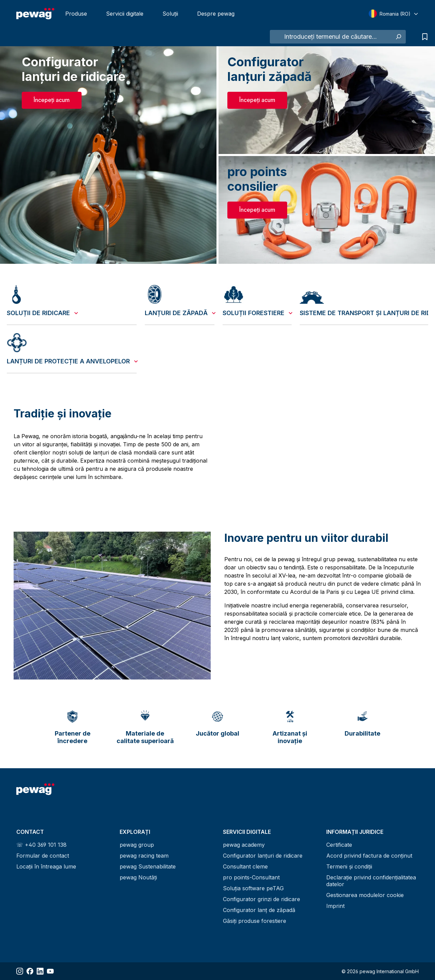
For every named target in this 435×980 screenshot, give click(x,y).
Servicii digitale (125, 14)
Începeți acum (52, 100)
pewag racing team (144, 856)
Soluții (170, 14)
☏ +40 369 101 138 (41, 845)
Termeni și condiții (349, 866)
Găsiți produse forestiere (255, 921)
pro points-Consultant (251, 877)
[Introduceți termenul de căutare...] (330, 37)
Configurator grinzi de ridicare (262, 899)
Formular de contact (43, 856)
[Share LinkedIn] (40, 971)
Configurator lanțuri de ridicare (263, 856)
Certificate (339, 845)
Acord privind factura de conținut (369, 856)
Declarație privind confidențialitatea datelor (371, 881)
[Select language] (394, 14)
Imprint (335, 906)
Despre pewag (216, 14)
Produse (76, 14)
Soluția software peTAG (253, 888)
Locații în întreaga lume (46, 866)
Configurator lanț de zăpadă (259, 910)
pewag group (137, 845)
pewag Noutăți (138, 877)
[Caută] (398, 37)
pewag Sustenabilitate (148, 866)
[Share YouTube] (50, 971)
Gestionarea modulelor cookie (365, 895)
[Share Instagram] (20, 971)
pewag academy (244, 845)
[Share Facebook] (30, 971)
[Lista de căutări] (423, 37)
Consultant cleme (245, 866)
